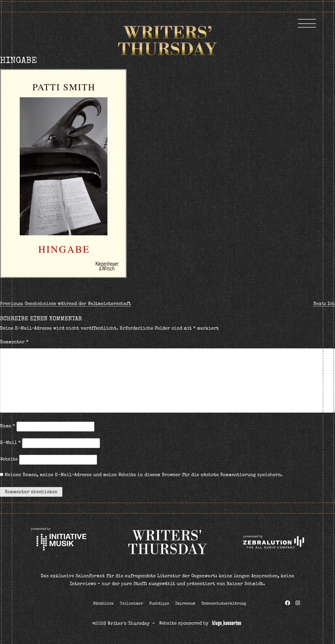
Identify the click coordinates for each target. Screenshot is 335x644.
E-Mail (10, 443)
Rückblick (103, 604)
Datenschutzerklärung (224, 604)
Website (9, 460)
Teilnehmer (131, 604)
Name (8, 426)
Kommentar (14, 342)
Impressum (185, 604)
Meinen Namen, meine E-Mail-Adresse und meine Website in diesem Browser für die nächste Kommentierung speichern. (144, 475)
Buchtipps (159, 604)
